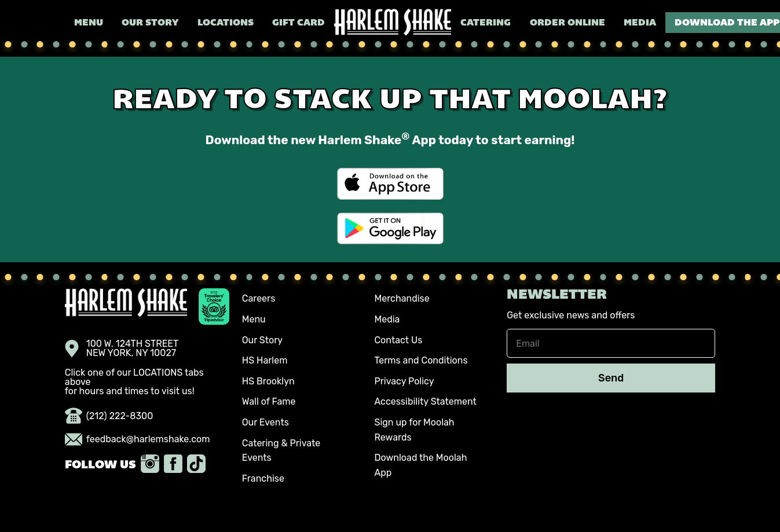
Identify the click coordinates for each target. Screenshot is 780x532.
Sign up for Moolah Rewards (414, 430)
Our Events (266, 422)
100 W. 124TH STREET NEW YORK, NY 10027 (122, 348)
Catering (486, 23)
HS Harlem (265, 360)
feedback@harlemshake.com (138, 439)
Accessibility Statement (425, 401)
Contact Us (398, 340)
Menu (89, 23)
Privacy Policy (404, 381)
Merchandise (402, 298)
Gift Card (299, 23)
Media (640, 23)
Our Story (150, 23)
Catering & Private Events (281, 451)
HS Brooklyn (268, 381)
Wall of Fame (269, 401)
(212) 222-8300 (109, 416)
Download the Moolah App (420, 465)
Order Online (567, 23)
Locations (226, 23)
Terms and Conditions (421, 360)
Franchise (263, 478)
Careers (259, 298)
